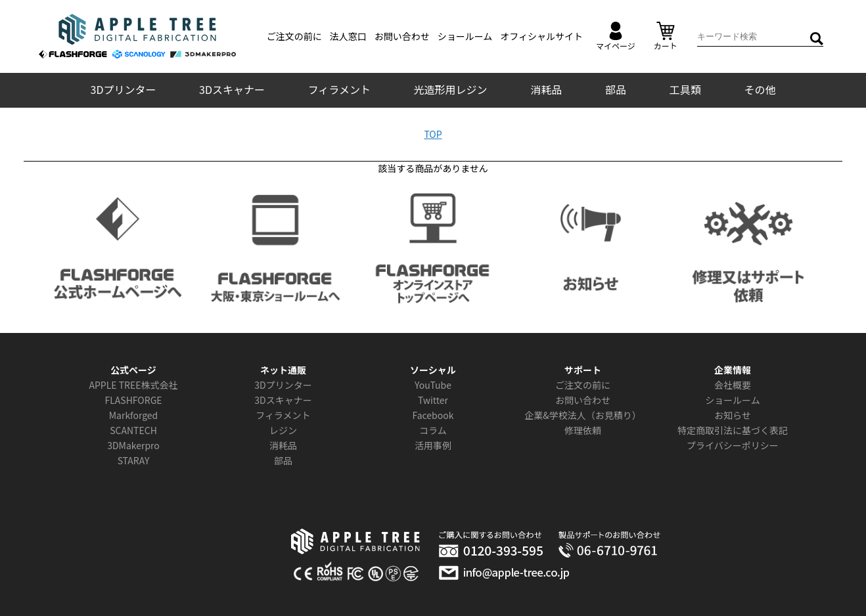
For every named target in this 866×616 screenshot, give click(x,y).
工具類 (685, 89)
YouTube (433, 385)
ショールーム (465, 36)
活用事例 (433, 445)
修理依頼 (583, 430)
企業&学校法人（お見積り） (583, 415)
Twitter (433, 400)
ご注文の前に (294, 36)
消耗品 (546, 89)
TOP (433, 134)
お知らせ (733, 415)
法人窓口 (348, 36)
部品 (616, 89)
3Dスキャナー (232, 89)
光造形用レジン (451, 89)
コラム (433, 430)
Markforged (134, 415)
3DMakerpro (133, 445)
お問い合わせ (402, 36)
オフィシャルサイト (541, 36)
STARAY (134, 460)
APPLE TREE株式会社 (133, 385)
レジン (283, 430)
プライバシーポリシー (733, 445)
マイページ (616, 36)
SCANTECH (133, 430)
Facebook (433, 415)
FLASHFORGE (133, 400)
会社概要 (733, 385)
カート (666, 36)
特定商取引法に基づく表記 (733, 430)
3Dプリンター (124, 89)
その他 (760, 89)
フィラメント (339, 89)
